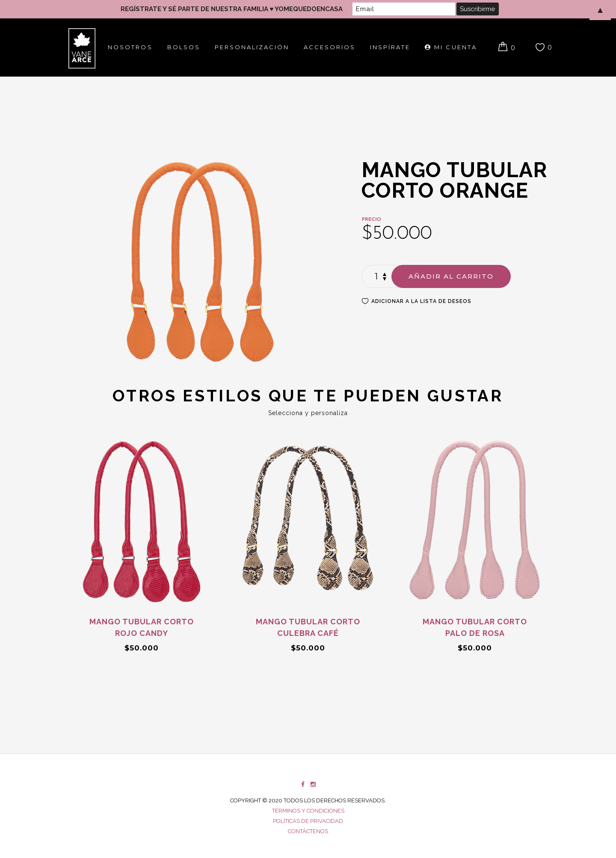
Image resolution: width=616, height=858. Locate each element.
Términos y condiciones (308, 811)
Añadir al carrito (451, 276)
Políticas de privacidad (308, 821)
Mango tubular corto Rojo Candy (142, 627)
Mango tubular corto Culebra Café (308, 627)
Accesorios (330, 47)
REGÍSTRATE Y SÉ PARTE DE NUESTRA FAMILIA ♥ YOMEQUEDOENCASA (232, 9)
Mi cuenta (451, 47)
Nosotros (130, 47)
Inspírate (390, 47)
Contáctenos (308, 831)
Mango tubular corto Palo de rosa (475, 627)
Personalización (252, 47)
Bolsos (184, 47)
